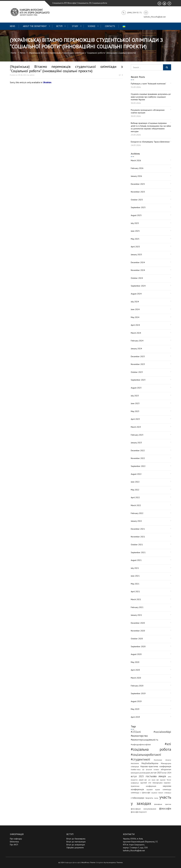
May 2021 (135, 584)
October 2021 (137, 545)
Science (92, 26)
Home (14, 53)
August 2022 (136, 474)
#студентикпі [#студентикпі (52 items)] (140, 759)
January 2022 (136, 521)
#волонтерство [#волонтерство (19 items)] (139, 736)
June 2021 (135, 576)
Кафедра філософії (72, 862)
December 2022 (138, 450)
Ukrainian (47, 82)
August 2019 (136, 701)
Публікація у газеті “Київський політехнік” (148, 84)
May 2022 (135, 490)
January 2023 (136, 443)
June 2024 (135, 309)
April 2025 (135, 247)
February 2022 (137, 513)
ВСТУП (59, 26)
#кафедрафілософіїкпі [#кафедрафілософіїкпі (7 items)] (141, 744)
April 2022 (135, 497)
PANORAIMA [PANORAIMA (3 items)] (135, 764)
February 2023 (137, 435)
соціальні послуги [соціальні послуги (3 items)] (157, 793)
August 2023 (136, 388)
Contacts (110, 26)
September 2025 (138, 207)
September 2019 (138, 693)
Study (75, 26)
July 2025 (135, 223)
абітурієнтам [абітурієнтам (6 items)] (166, 769)
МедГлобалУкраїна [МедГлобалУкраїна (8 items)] (150, 763)
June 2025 (135, 231)
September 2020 (138, 646)
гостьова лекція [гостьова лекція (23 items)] (156, 776)
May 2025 (135, 239)
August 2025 (136, 215)
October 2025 (137, 200)
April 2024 (135, 325)
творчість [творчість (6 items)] (149, 798)
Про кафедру (16, 839)
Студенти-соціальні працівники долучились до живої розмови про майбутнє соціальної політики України (151, 97)
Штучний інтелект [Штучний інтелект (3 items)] (153, 770)
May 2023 (135, 411)
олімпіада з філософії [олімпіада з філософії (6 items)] (140, 793)
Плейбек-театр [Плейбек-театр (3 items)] (136, 770)
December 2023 (138, 356)
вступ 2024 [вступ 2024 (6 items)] (167, 773)
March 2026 (136, 160)
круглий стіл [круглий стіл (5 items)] (146, 783)
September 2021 (138, 552)
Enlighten (100, 862)
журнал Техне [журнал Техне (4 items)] (166, 780)
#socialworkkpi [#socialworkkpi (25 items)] (162, 732)
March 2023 (136, 427)
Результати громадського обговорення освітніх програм (148, 111)
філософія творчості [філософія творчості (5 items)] (139, 812)
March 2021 (136, 599)
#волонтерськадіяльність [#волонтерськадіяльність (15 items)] (145, 740)
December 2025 (138, 184)
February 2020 (137, 686)
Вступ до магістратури (76, 842)
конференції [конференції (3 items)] (135, 783)
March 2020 (136, 678)
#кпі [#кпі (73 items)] (168, 744)
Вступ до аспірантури (76, 845)
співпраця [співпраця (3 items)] (168, 793)
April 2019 (135, 717)
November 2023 (138, 364)
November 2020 (138, 631)
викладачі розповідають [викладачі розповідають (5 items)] (141, 773)
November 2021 (138, 537)
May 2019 (135, 709)
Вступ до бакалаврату (76, 839)
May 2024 (135, 317)
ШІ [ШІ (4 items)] (143, 770)
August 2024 (136, 294)
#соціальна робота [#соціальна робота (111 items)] (151, 749)
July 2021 (135, 568)
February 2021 (137, 607)
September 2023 (138, 380)
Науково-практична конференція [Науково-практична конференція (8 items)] (156, 766)
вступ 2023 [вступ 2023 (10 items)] (156, 773)
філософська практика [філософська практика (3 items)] (163, 804)
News (13, 26)
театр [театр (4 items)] (156, 798)
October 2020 (137, 639)
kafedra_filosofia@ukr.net (134, 851)
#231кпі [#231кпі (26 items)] (136, 732)
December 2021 (138, 529)
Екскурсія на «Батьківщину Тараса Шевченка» (150, 142)
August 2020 (136, 654)
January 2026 (136, 176)
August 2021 (136, 560)
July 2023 (135, 396)
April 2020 (135, 670)
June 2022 (135, 482)
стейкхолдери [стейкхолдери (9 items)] (138, 798)
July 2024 (135, 302)
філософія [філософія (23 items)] (165, 808)
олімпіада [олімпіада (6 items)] (167, 789)
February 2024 (137, 341)
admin (32, 75)
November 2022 (138, 458)
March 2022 (136, 505)
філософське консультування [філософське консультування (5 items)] (143, 809)
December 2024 (138, 262)
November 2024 (138, 270)
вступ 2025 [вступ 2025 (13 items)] (137, 776)
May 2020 (135, 662)
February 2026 (137, 168)
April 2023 (135, 419)
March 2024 (136, 333)
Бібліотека (14, 842)
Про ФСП (14, 845)
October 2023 (137, 372)
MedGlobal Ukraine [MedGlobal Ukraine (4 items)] (163, 760)
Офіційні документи (75, 848)
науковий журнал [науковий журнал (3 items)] (153, 790)
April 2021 (135, 591)
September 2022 (138, 466)
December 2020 (138, 623)
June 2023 (135, 403)
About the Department (35, 26)
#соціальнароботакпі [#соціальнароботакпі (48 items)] (146, 755)
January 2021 (136, 615)
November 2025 (138, 192)
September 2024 (138, 286)
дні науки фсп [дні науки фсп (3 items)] (153, 780)
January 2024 (136, 349)
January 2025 (136, 255)
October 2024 (137, 278)
